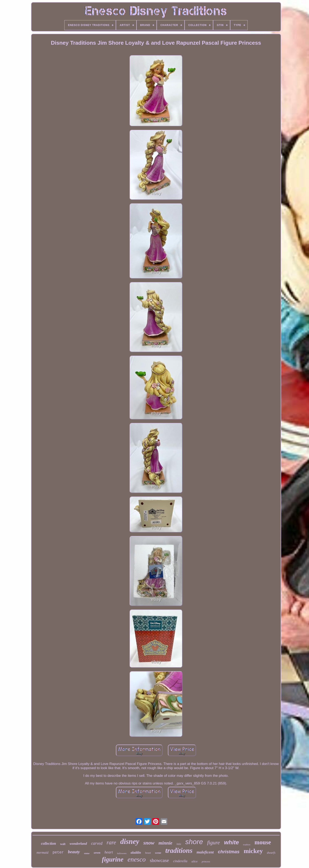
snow (149, 843)
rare (111, 842)
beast (148, 853)
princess (206, 862)
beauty (74, 852)
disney (130, 842)
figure (213, 843)
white (232, 842)
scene (158, 853)
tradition (247, 845)
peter (58, 852)
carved (97, 843)
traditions (179, 851)
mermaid (43, 853)
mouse (263, 842)
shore (194, 842)
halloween (122, 853)
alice (194, 861)
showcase (159, 860)
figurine (113, 859)
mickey (253, 851)
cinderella (180, 861)
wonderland (78, 844)
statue (87, 853)
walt (63, 844)
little (179, 844)
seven (97, 853)
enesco (137, 859)
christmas (229, 852)
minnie (165, 843)
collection (48, 843)
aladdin (136, 853)
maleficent (205, 852)
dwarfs (271, 853)
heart (109, 852)
